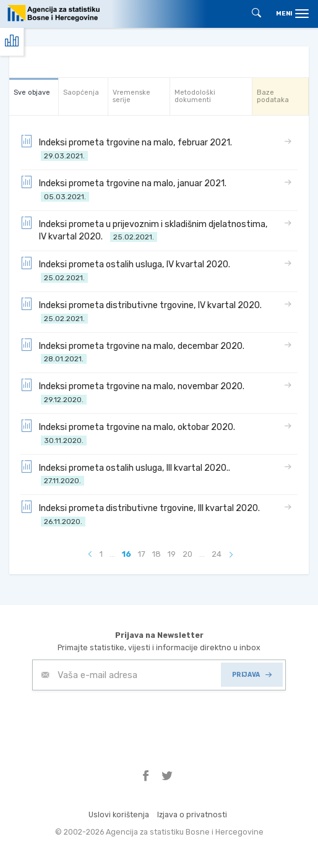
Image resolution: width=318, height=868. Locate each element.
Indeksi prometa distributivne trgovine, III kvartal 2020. (142, 514)
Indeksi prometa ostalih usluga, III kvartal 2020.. (127, 474)
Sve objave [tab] (32, 92)
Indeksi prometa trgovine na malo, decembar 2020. (134, 352)
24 (217, 554)
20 (187, 554)
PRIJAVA (252, 675)
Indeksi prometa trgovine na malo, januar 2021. (125, 189)
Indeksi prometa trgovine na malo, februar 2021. (128, 148)
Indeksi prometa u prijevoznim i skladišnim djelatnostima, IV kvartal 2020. (144, 230)
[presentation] (126, 721)
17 (142, 554)
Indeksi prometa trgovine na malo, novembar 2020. (134, 392)
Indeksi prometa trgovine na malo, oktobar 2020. (130, 433)
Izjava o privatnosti (192, 814)
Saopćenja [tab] (81, 92)
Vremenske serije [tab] (131, 96)
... (112, 554)
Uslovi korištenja (119, 814)
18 (157, 554)
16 (127, 554)
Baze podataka (273, 96)
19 (172, 554)
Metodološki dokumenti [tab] (195, 96)
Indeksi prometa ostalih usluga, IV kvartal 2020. (127, 270)
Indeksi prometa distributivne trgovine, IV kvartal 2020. (143, 311)
